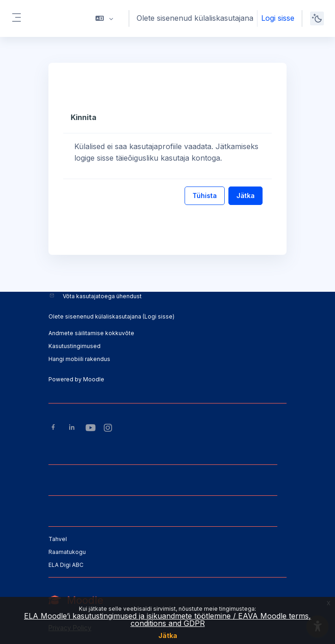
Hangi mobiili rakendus (79, 359)
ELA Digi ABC (66, 565)
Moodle (94, 379)
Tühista (205, 196)
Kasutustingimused (75, 346)
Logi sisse (278, 18)
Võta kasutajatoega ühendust (102, 296)
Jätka (168, 635)
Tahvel (58, 539)
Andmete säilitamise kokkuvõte (91, 333)
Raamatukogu (67, 552)
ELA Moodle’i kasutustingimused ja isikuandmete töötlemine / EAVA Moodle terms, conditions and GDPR (167, 620)
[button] (105, 18)
